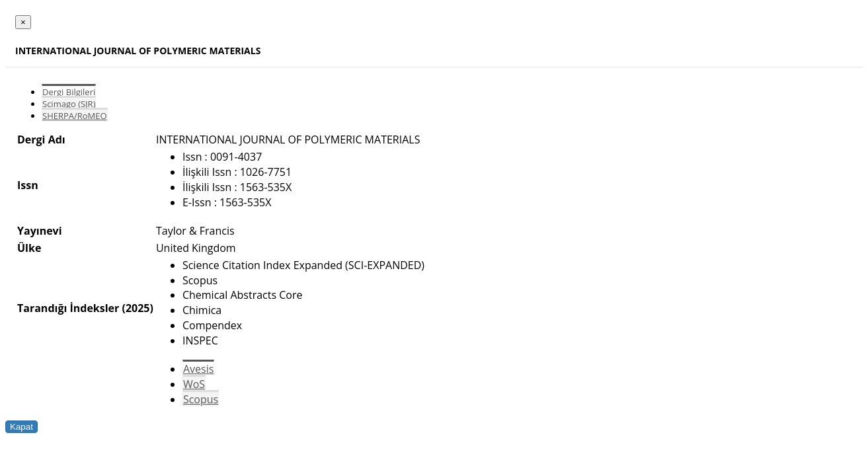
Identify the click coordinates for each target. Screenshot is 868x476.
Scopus (201, 399)
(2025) (137, 308)
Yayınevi (40, 231)
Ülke (29, 248)
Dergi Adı (41, 139)
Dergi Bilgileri (69, 92)
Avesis (198, 369)
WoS (194, 384)
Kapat (21, 427)
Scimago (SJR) (69, 104)
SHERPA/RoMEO (75, 116)
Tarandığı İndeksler (68, 308)
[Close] (23, 22)
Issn (28, 185)
